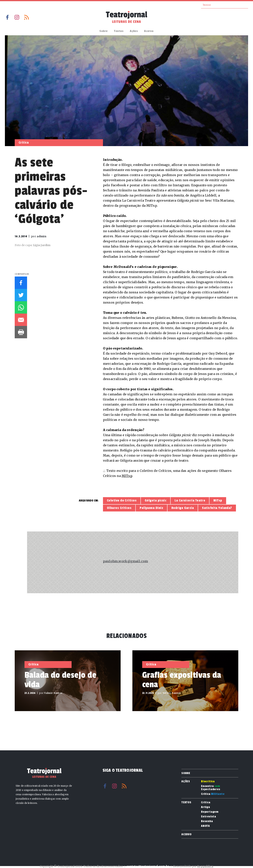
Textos (119, 31)
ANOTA (205, 826)
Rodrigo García (183, 508)
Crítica (213, 794)
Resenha (207, 821)
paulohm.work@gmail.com (126, 561)
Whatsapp (21, 307)
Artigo (206, 807)
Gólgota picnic (156, 500)
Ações (134, 31)
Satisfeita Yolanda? (217, 508)
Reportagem (210, 812)
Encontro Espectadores (211, 788)
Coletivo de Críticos (122, 500)
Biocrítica (208, 782)
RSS (26, 17)
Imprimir (21, 332)
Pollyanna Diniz (151, 508)
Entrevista (209, 817)
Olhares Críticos (119, 508)
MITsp (127, 476)
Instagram (17, 17)
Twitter (21, 295)
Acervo (149, 31)
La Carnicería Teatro (190, 500)
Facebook (7, 17)
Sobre (104, 31)
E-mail (21, 320)
